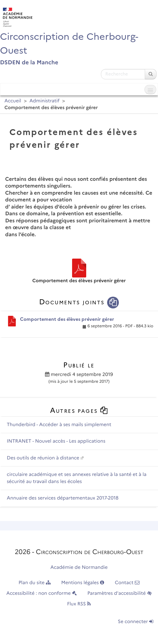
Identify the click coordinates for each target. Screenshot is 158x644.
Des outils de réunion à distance (43, 458)
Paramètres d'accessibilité (120, 593)
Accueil (13, 101)
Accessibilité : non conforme (41, 593)
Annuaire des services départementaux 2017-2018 (63, 498)
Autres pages (79, 410)
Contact (127, 583)
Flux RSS (79, 604)
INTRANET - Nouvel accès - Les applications (56, 441)
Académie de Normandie (79, 567)
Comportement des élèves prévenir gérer (67, 319)
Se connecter (136, 622)
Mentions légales (83, 583)
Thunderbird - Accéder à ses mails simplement (59, 425)
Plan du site (35, 583)
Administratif (44, 101)
